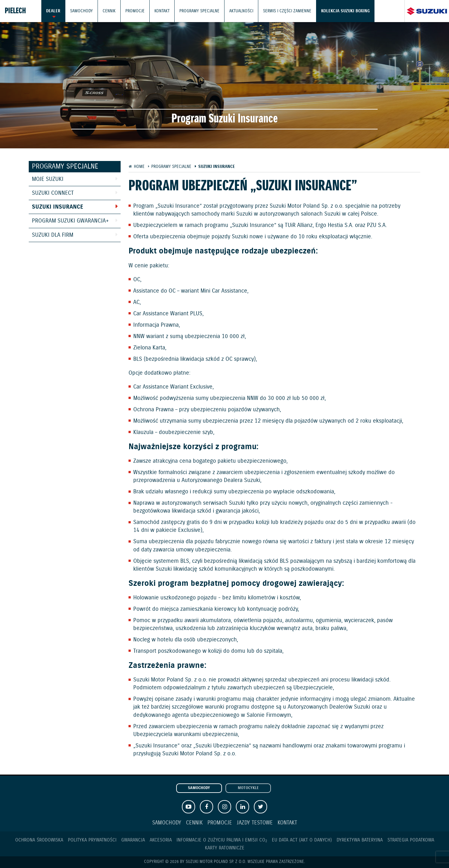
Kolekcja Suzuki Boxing (345, 11)
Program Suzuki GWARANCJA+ (70, 221)
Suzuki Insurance (57, 207)
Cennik (109, 11)
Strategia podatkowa (411, 840)
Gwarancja (133, 840)
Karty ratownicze (225, 848)
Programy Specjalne (199, 11)
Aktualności (241, 11)
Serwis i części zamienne (287, 11)
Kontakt (162, 11)
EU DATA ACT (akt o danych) (302, 840)
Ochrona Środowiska (39, 840)
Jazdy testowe (255, 823)
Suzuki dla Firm (53, 235)
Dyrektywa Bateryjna (360, 840)
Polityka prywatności (92, 840)
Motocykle (248, 788)
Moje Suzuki (48, 179)
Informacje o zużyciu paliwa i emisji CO (222, 840)
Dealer (53, 11)
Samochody (81, 11)
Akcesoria (161, 840)
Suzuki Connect (53, 193)
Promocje (135, 11)
